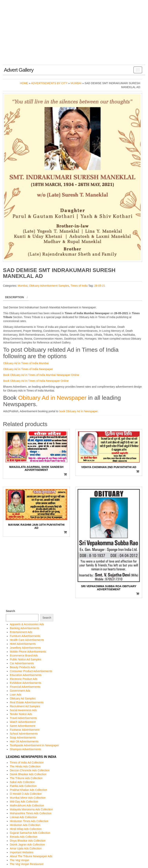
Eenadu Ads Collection (24, 837)
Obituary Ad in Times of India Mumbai (26, 363)
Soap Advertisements (23, 738)
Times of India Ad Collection (27, 763)
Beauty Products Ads (23, 667)
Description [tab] (15, 297)
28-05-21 (100, 286)
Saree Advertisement (23, 726)
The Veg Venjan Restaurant (27, 864)
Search (10, 611)
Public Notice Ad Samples (25, 659)
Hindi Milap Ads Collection (26, 829)
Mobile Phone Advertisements (28, 652)
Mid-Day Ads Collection (24, 802)
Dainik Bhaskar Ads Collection (28, 774)
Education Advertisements (26, 675)
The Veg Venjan (20, 860)
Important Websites (22, 852)
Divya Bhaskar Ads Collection (28, 841)
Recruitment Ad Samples (25, 706)
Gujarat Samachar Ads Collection (30, 833)
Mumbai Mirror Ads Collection (28, 798)
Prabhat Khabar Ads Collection (29, 790)
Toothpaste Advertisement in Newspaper (34, 745)
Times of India (79, 286)
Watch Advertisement (23, 722)
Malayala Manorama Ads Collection (31, 809)
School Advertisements (24, 734)
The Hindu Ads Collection (25, 766)
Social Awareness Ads (23, 710)
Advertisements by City (49, 83)
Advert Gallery (19, 70)
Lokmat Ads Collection (23, 817)
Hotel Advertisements (23, 644)
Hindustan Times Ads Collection (29, 821)
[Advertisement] (74, 36)
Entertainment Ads (21, 632)
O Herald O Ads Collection (26, 794)
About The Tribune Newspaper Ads (31, 856)
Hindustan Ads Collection (25, 825)
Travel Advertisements (23, 718)
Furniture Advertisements (25, 636)
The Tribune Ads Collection (26, 778)
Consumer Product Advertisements (31, 671)
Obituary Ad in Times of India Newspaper (28, 369)
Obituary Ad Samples (23, 699)
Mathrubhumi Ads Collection (27, 806)
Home (24, 83)
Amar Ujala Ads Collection (26, 848)
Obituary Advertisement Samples (49, 286)
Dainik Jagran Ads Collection (27, 845)
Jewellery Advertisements (25, 648)
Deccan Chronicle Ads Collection (30, 770)
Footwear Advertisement (25, 730)
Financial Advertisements (25, 687)
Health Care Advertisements (27, 640)
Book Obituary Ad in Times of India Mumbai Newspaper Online (41, 375)
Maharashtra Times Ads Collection (31, 813)
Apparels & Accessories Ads (27, 624)
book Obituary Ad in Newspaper (78, 411)
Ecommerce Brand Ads (24, 656)
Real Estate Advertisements (27, 702)
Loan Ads (15, 695)
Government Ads (20, 691)
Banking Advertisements (25, 628)
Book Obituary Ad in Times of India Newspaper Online (36, 381)
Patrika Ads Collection (23, 786)
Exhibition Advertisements (25, 683)
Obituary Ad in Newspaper (52, 398)
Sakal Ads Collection (22, 782)
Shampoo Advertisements (25, 749)
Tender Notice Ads (21, 714)
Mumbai (76, 83)
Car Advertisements (22, 663)
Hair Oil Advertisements (24, 741)
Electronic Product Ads (24, 679)
